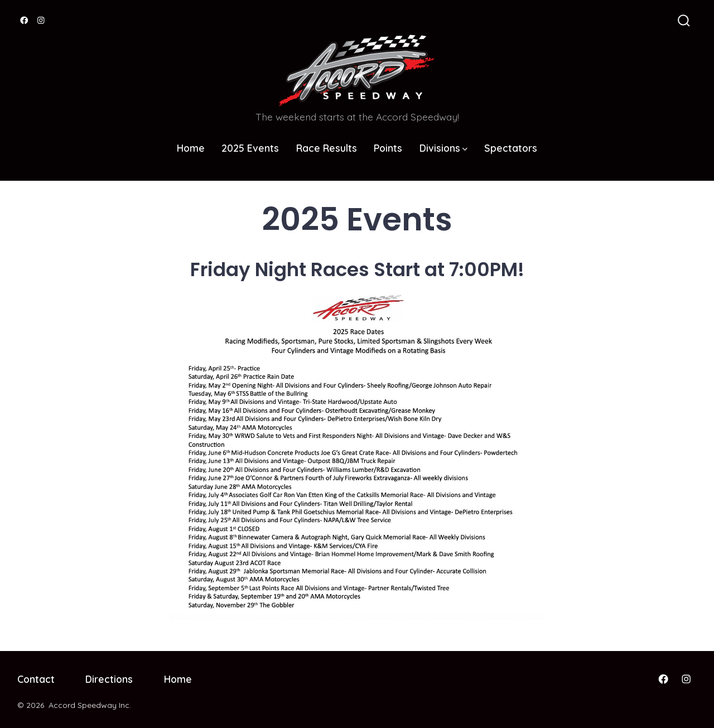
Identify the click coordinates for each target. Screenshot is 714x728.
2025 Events (250, 148)
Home (191, 148)
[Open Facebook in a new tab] (24, 20)
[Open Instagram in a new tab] (41, 20)
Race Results (327, 148)
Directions (109, 679)
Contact (36, 679)
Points (388, 148)
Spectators (511, 148)
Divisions (443, 148)
